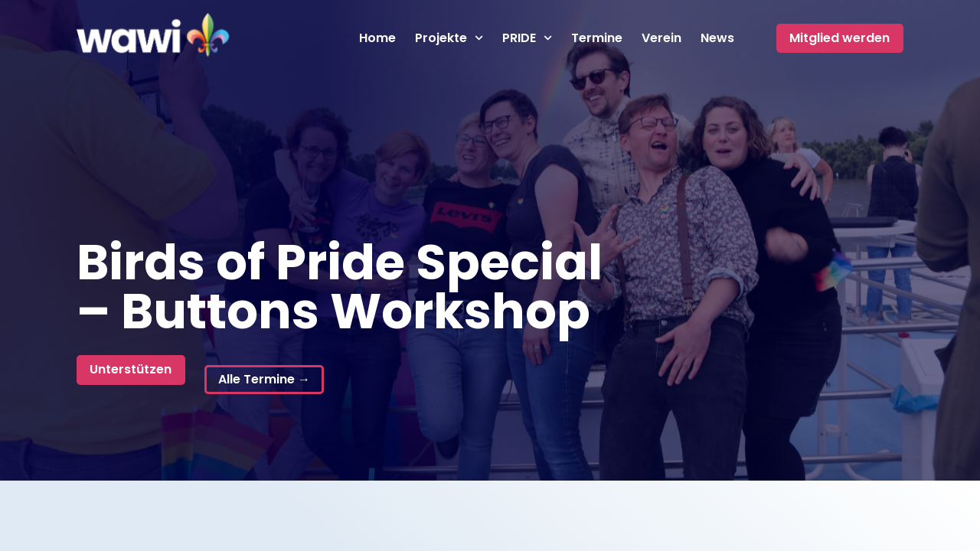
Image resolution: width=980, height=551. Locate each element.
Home (377, 38)
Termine (597, 38)
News (717, 38)
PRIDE (527, 38)
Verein (661, 38)
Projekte (449, 38)
